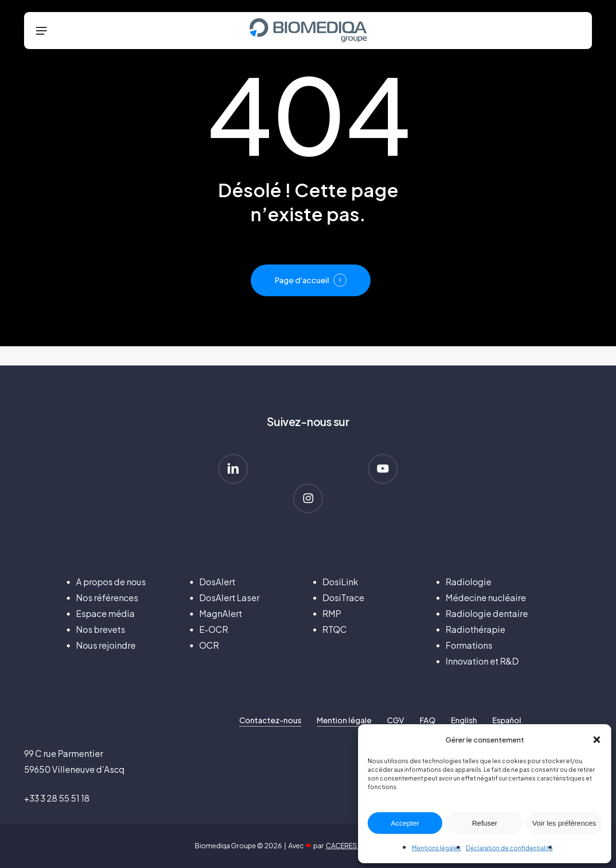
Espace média (105, 613)
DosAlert (217, 582)
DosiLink (340, 582)
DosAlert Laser (229, 598)
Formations (469, 645)
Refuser (485, 823)
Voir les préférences (564, 823)
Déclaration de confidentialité (509, 848)
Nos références (107, 598)
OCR (209, 645)
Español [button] (507, 720)
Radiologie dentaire (487, 613)
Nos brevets (101, 629)
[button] (597, 740)
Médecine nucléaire (486, 598)
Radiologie (468, 582)
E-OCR (214, 629)
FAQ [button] (428, 720)
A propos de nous (111, 582)
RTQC (335, 629)
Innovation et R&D (482, 661)
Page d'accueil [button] (302, 280)
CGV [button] (396, 720)
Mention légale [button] (344, 720)
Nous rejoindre (106, 645)
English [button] (464, 720)
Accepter (405, 823)
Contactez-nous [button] (270, 720)
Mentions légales (436, 848)
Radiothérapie (475, 629)
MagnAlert (221, 613)
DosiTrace (343, 598)
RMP (332, 613)
